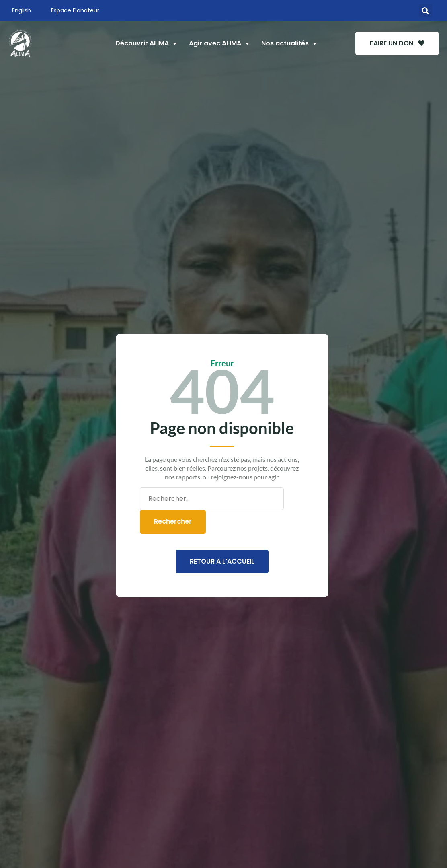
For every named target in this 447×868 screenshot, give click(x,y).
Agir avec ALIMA (219, 43)
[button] (425, 11)
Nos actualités (289, 43)
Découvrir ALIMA (146, 43)
